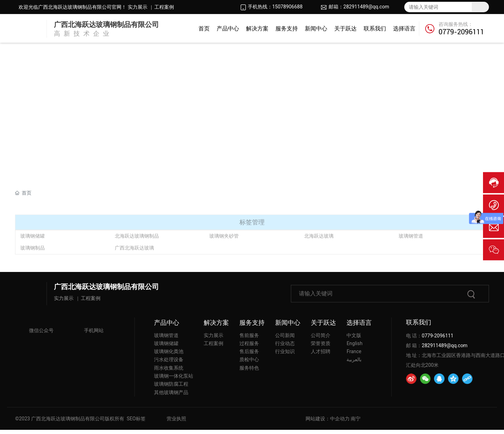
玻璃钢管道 (411, 236)
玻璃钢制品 (33, 248)
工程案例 (164, 7)
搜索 (480, 7)
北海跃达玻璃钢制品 (137, 236)
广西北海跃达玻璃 (134, 248)
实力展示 (137, 7)
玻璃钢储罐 (33, 236)
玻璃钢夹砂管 (224, 236)
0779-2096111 (461, 32)
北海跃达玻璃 (319, 236)
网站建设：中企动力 (328, 419)
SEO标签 (136, 419)
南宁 (356, 419)
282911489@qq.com (366, 7)
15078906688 (288, 7)
